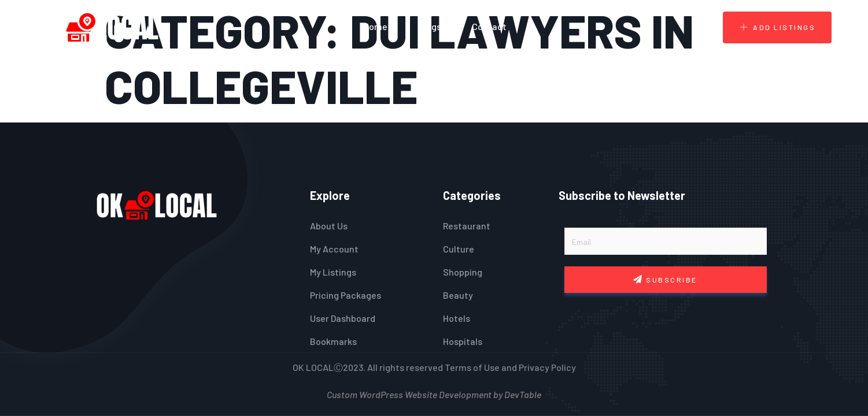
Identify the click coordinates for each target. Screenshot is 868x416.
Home (375, 26)
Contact (489, 26)
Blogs (430, 26)
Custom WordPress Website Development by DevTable (434, 393)
